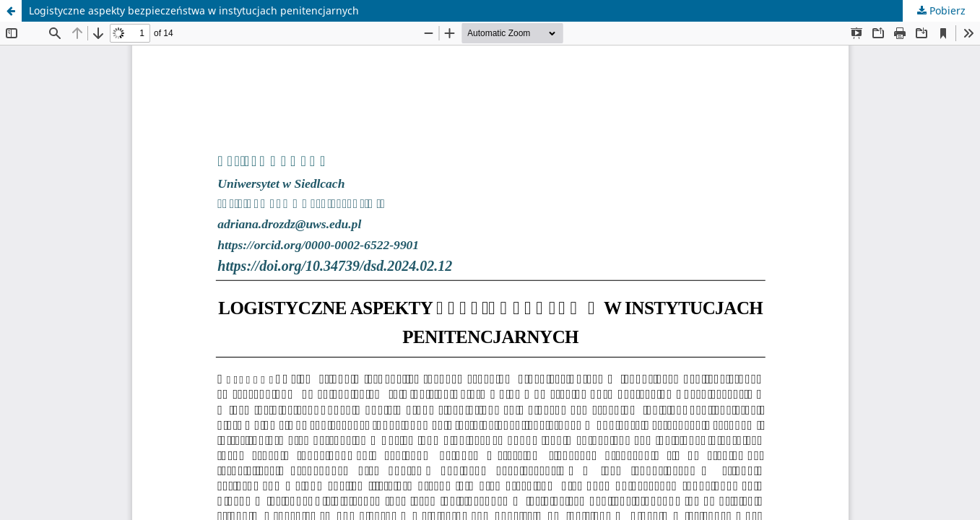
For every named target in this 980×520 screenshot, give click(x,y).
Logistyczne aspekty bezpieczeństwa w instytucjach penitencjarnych (194, 10)
